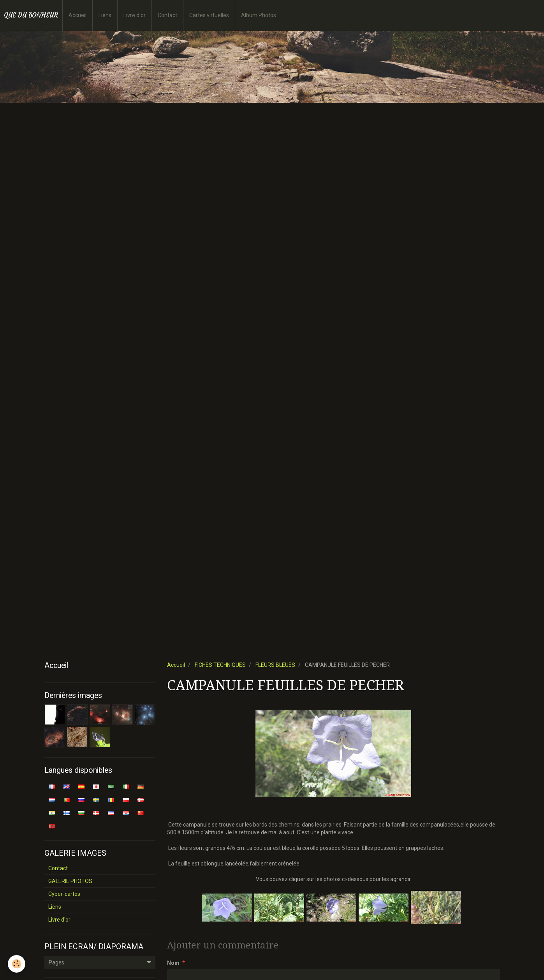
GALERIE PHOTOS (70, 881)
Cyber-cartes (64, 894)
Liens (105, 15)
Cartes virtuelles (209, 15)
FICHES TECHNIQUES (220, 665)
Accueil (77, 15)
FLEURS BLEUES (275, 665)
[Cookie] (17, 964)
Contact (167, 15)
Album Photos (259, 15)
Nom (173, 963)
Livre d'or (135, 15)
